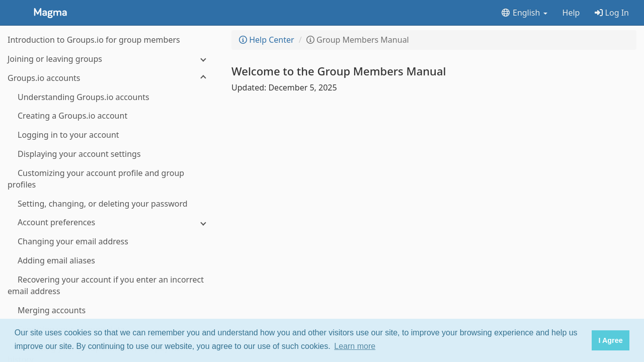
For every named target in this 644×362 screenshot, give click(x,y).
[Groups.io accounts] (111, 78)
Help (571, 13)
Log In (612, 13)
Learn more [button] (355, 346)
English (524, 13)
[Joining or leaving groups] (111, 59)
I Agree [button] (610, 340)
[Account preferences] (111, 222)
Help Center (267, 40)
